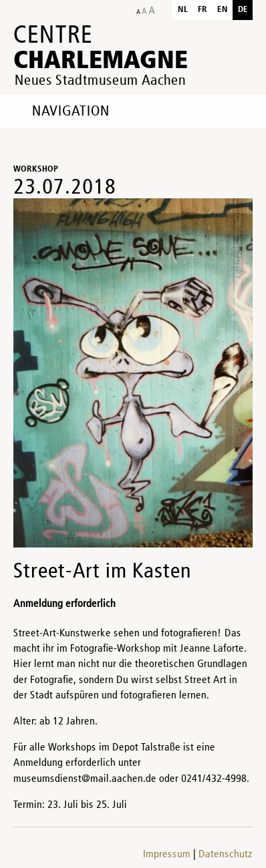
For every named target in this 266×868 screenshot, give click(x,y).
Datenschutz (226, 855)
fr (203, 10)
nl (183, 10)
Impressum (167, 855)
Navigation (71, 112)
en (223, 10)
